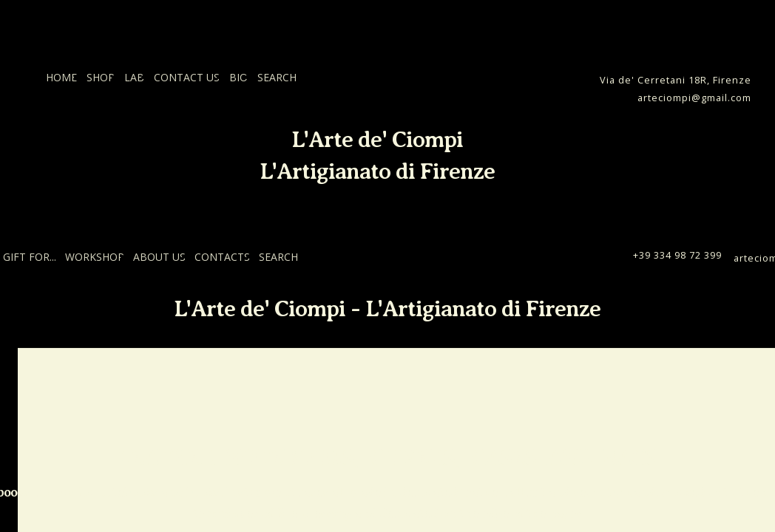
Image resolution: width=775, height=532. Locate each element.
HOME (61, 77)
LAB (134, 77)
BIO (238, 77)
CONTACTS (222, 257)
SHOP (101, 77)
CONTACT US (187, 77)
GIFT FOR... (30, 257)
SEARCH (277, 77)
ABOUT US (159, 257)
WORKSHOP (95, 257)
